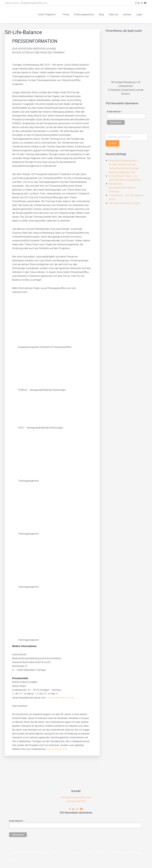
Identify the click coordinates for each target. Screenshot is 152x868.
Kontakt (102, 852)
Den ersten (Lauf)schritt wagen (125, 203)
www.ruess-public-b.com (61, 698)
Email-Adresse (115, 112)
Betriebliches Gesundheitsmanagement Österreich (122, 188)
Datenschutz (75, 852)
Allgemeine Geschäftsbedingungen (28, 852)
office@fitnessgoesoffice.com (34, 3)
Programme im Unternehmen (127, 852)
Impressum (57, 852)
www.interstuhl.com (57, 749)
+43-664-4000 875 (76, 801)
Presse (90, 852)
